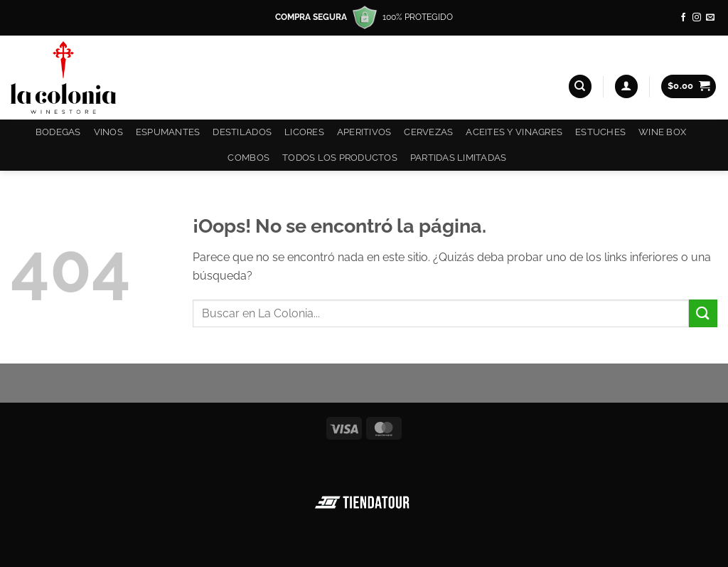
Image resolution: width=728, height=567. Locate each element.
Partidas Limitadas (459, 158)
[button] (626, 86)
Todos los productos (340, 158)
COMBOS (248, 158)
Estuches (600, 132)
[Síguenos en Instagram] (697, 18)
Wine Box (662, 132)
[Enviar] (703, 313)
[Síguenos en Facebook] (683, 18)
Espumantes (168, 132)
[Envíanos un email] (710, 18)
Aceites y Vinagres (514, 132)
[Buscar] (580, 86)
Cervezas (428, 132)
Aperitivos (364, 132)
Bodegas (58, 132)
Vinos (108, 132)
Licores (304, 132)
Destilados (242, 132)
